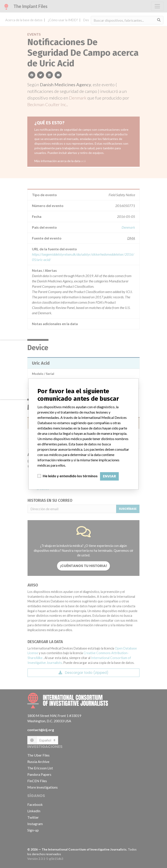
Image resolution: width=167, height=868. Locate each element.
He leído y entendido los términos (70, 476)
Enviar (109, 476)
